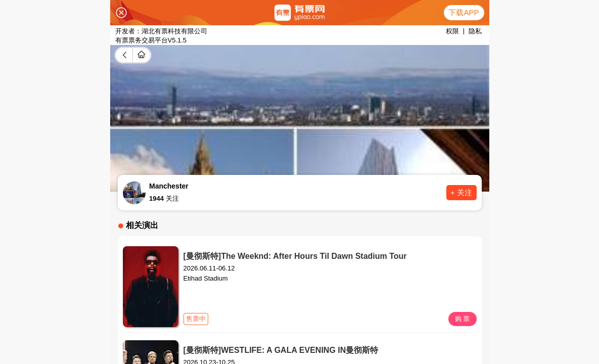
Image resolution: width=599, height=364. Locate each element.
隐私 (475, 31)
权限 (452, 31)
